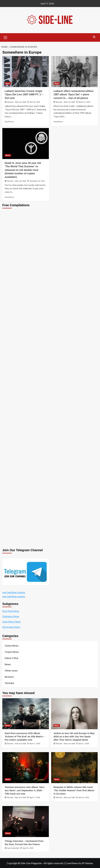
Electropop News (11, 627)
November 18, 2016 (37, 181)
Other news (11, 671)
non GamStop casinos (14, 592)
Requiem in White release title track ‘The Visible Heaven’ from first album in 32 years (74, 790)
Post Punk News (11, 611)
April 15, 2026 (28, 848)
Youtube (9, 683)
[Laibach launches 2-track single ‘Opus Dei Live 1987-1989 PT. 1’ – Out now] (26, 72)
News (8, 664)
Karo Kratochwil (13, 848)
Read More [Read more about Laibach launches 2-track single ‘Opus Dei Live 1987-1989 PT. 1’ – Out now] (9, 122)
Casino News (12, 646)
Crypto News (12, 652)
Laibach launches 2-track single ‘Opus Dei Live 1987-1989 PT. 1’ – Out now (24, 95)
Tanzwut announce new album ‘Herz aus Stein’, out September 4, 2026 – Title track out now (25, 790)
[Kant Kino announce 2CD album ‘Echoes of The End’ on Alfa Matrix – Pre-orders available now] (26, 714)
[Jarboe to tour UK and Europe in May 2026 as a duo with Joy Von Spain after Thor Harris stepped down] (74, 714)
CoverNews (72, 863)
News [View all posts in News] (8, 83)
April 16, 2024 (35, 102)
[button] (5, 37)
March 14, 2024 (84, 102)
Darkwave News (11, 616)
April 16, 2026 (84, 797)
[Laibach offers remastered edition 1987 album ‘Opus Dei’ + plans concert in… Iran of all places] (74, 72)
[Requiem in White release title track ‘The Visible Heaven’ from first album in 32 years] (74, 768)
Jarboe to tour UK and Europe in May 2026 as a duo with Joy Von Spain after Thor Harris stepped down (74, 736)
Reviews (9, 677)
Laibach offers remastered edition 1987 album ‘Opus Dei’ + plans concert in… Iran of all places (73, 95)
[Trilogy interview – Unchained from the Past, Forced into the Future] (26, 822)
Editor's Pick (11, 658)
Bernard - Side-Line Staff (17, 102)
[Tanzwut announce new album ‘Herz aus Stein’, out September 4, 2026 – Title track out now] (26, 768)
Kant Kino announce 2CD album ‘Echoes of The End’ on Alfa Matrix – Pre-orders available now (25, 736)
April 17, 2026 (35, 744)
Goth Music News (11, 622)
